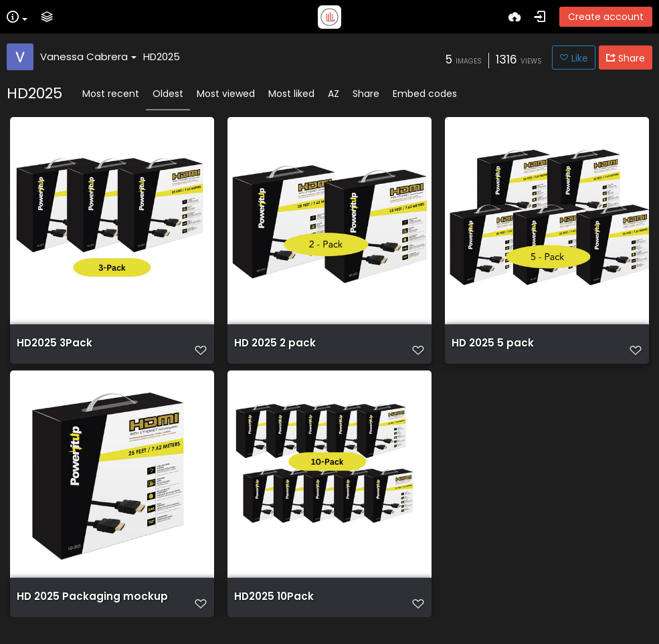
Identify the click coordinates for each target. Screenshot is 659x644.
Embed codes (425, 94)
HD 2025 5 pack (493, 350)
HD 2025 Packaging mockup (92, 610)
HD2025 (162, 57)
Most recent (111, 94)
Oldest (168, 94)
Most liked (291, 94)
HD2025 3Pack (55, 350)
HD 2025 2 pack (275, 350)
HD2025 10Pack (274, 610)
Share (366, 94)
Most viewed (226, 94)
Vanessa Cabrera (88, 57)
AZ (334, 94)
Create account (606, 17)
